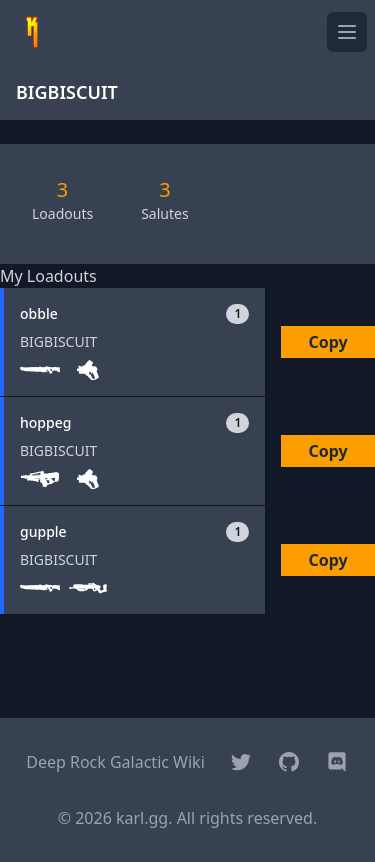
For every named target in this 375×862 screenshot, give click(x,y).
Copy (328, 342)
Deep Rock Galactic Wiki (115, 762)
